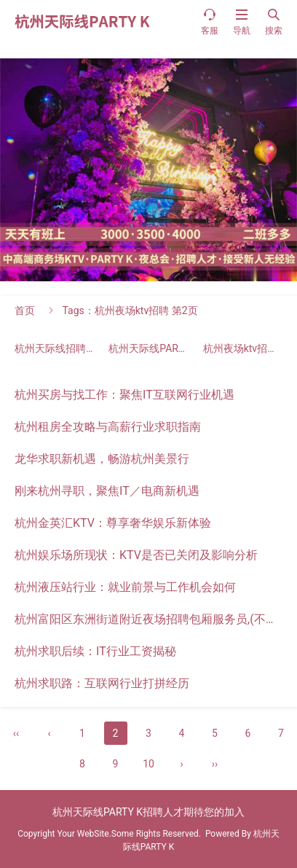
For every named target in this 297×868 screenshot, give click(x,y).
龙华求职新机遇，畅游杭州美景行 (102, 459)
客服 (210, 21)
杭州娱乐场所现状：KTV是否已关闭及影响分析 (136, 555)
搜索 (274, 21)
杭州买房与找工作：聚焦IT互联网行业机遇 (124, 395)
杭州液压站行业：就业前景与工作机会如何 (125, 587)
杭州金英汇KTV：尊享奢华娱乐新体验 (113, 523)
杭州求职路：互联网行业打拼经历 (102, 683)
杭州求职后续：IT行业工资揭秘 (95, 651)
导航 (242, 21)
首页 (25, 310)
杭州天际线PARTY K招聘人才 (184, 348)
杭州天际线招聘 (60, 348)
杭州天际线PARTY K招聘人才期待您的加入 (148, 812)
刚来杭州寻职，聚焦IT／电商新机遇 (107, 491)
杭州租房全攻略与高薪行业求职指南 (108, 427)
